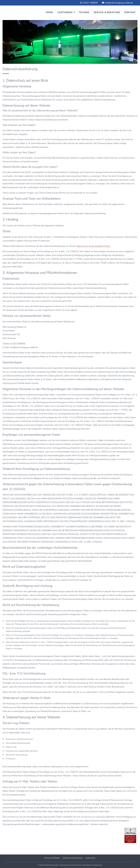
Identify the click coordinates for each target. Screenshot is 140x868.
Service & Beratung (107, 12)
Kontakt (130, 12)
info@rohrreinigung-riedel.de (117, 3)
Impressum (90, 858)
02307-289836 (89, 3)
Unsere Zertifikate (52, 858)
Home (49, 12)
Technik (84, 12)
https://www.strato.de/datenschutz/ (93, 246)
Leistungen (65, 12)
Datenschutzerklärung (73, 858)
